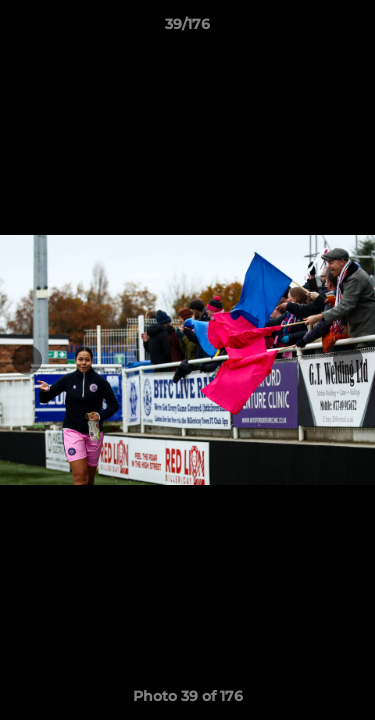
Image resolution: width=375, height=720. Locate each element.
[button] (351, 29)
